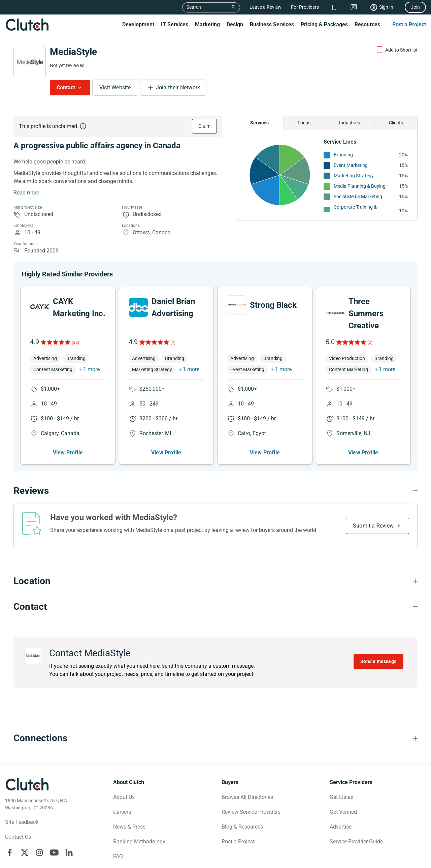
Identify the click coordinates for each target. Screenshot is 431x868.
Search (194, 7)
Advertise (341, 797)
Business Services (272, 24)
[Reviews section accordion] (215, 461)
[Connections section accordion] (215, 709)
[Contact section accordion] (215, 577)
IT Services (175, 24)
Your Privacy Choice (61, 855)
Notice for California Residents (133, 855)
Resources (367, 24)
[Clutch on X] (25, 823)
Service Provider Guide (356, 812)
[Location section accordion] (215, 552)
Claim (204, 126)
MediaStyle (73, 52)
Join (415, 7)
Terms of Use (184, 855)
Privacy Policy (20, 855)
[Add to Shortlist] (396, 50)
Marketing (207, 24)
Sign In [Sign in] (386, 7)
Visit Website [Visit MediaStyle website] (115, 87)
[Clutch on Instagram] (39, 823)
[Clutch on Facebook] (10, 823)
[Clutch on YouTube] (54, 823)
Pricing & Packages (324, 24)
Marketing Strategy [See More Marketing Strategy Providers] (354, 176)
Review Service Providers (251, 783)
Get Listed (342, 768)
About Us (124, 768)
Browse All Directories (247, 768)
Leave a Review (266, 7)
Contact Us (18, 807)
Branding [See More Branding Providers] (343, 155)
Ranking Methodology (139, 812)
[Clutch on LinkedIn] (69, 823)
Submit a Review (373, 496)
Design (235, 24)
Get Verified (343, 783)
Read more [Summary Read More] (26, 193)
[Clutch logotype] (27, 755)
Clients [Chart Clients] (396, 123)
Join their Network (178, 87)
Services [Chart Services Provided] (259, 123)
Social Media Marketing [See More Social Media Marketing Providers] (358, 197)
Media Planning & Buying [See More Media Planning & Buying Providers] (360, 186)
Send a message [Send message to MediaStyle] (378, 632)
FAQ (118, 827)
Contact (66, 87)
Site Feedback (22, 793)
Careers (122, 783)
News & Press (129, 797)
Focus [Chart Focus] (304, 123)
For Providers (305, 7)
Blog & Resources (242, 797)
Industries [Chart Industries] (350, 123)
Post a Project (409, 24)
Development (138, 24)
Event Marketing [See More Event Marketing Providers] (351, 165)
